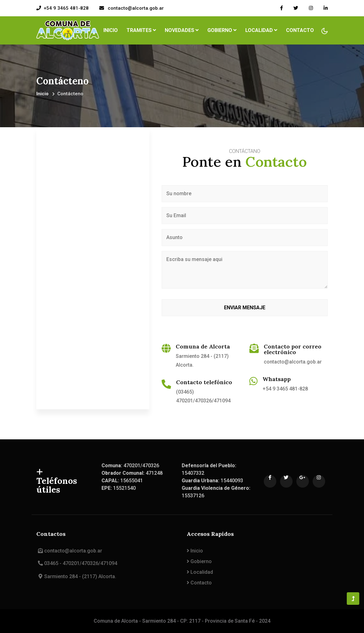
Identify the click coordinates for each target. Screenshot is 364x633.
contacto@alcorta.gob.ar (135, 8)
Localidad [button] (261, 30)
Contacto (300, 30)
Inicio (112, 30)
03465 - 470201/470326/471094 (77, 563)
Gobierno (199, 561)
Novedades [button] (182, 30)
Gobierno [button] (222, 30)
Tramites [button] (141, 30)
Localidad (200, 572)
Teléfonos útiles (57, 481)
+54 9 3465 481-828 (66, 8)
